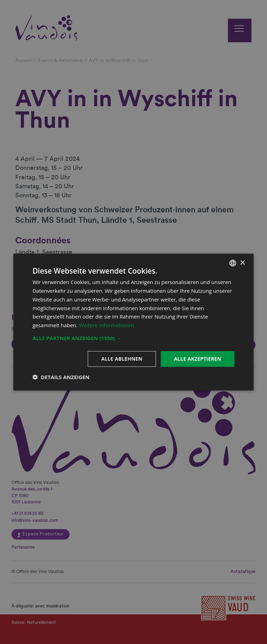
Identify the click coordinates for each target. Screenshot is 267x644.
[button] (133, 338)
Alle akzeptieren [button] (197, 359)
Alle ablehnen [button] (122, 359)
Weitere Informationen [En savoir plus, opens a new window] (107, 325)
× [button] (242, 263)
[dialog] (133, 322)
